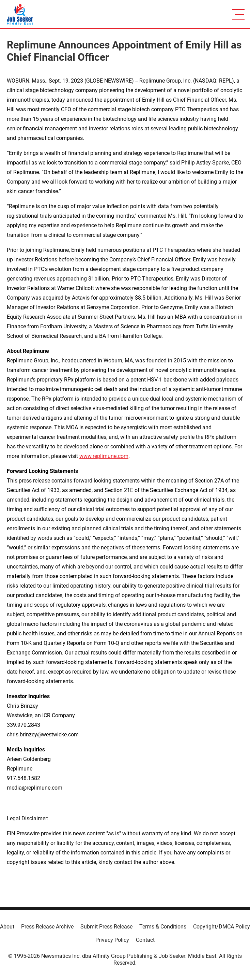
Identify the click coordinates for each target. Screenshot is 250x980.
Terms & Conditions (163, 927)
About (7, 927)
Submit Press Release (106, 927)
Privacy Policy (112, 940)
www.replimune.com (104, 456)
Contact (145, 940)
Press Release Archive (47, 927)
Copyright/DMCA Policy (222, 927)
